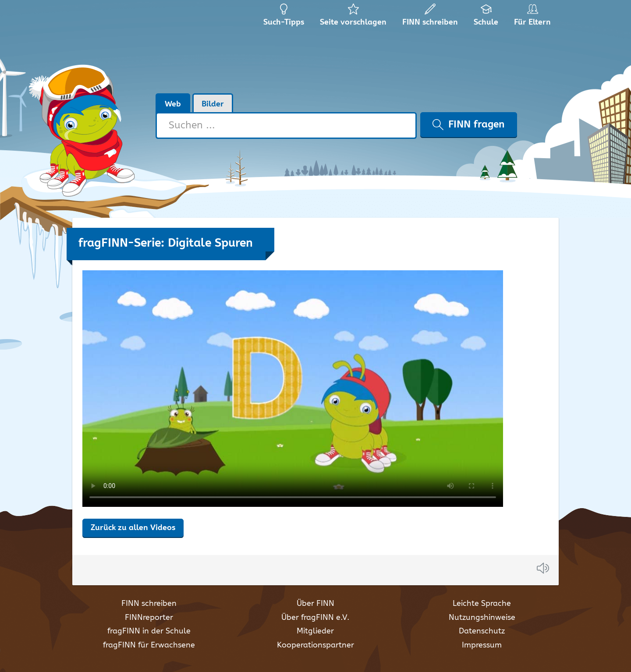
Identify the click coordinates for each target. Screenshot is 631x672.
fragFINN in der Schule (149, 631)
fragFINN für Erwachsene (149, 645)
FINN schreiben (149, 604)
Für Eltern (534, 18)
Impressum (482, 645)
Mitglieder (315, 631)
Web (173, 104)
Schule (486, 18)
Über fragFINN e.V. (315, 618)
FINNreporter (149, 618)
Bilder (213, 104)
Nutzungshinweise (482, 618)
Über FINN (315, 604)
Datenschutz (482, 631)
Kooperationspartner (315, 645)
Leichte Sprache (482, 604)
